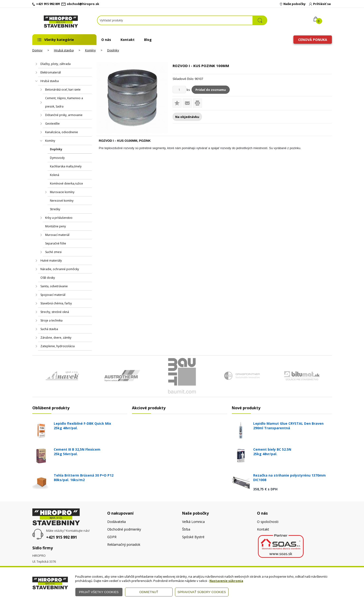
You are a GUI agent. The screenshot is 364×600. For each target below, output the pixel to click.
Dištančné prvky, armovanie (64, 115)
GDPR (112, 537)
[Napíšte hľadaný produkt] (175, 20)
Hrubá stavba (64, 50)
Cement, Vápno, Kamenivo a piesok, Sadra (64, 102)
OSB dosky (48, 278)
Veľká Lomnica (193, 522)
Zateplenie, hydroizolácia (58, 346)
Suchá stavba (49, 329)
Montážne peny (56, 226)
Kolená (55, 175)
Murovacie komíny (62, 192)
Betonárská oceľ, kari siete (63, 90)
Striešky (55, 209)
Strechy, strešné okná (55, 312)
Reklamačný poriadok (124, 544)
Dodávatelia (116, 522)
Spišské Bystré (193, 537)
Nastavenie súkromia (226, 581)
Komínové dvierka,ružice (66, 183)
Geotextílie (52, 124)
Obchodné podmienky (124, 529)
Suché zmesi (53, 252)
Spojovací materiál (53, 295)
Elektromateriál (51, 72)
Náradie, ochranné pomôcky (60, 269)
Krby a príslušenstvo (59, 218)
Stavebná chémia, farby (56, 303)
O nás (106, 40)
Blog (148, 40)
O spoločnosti (268, 522)
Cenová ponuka (313, 40)
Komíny (90, 50)
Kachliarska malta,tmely (66, 166)
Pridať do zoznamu (211, 90)
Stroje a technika (51, 320)
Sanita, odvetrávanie (54, 286)
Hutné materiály (51, 261)
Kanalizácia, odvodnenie (62, 132)
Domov (37, 50)
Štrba (186, 529)
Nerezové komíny (62, 201)
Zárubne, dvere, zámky (56, 338)
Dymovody (57, 158)
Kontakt (128, 40)
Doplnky (113, 50)
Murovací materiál (57, 235)
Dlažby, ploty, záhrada (56, 64)
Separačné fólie (56, 243)
